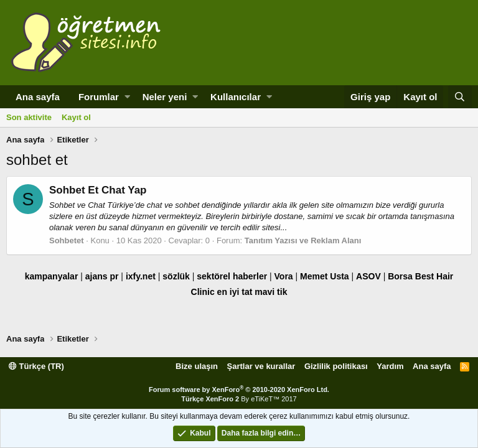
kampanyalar (52, 276)
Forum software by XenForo (239, 390)
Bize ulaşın (197, 366)
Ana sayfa (38, 97)
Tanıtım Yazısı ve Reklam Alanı (303, 240)
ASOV (368, 276)
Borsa (400, 276)
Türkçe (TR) (36, 366)
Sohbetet (67, 240)
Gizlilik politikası (336, 366)
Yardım (390, 366)
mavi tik (271, 292)
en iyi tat (235, 292)
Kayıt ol (76, 117)
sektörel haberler (232, 276)
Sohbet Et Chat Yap (98, 190)
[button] (127, 97)
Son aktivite (29, 117)
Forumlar (99, 97)
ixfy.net (141, 276)
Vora (284, 276)
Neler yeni (165, 97)
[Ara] (460, 97)
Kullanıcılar (236, 97)
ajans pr (102, 276)
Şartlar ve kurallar (261, 366)
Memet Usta (325, 276)
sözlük (176, 276)
